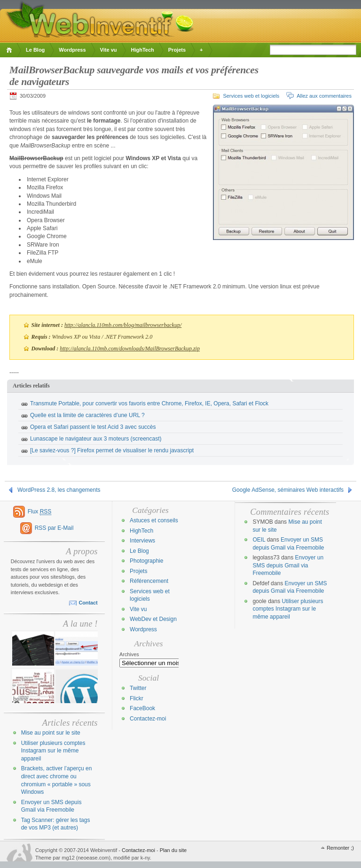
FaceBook (142, 708)
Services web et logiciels (251, 96)
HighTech (142, 50)
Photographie (146, 561)
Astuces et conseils (154, 520)
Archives (129, 654)
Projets (177, 50)
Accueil (11, 50)
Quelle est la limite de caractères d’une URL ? (87, 415)
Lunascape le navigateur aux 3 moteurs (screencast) (96, 439)
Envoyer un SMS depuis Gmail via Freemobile (288, 565)
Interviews (142, 541)
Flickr (137, 698)
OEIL (259, 540)
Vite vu (109, 50)
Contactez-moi (148, 719)
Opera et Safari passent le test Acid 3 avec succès (93, 427)
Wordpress (72, 50)
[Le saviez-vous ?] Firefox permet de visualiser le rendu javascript (112, 450)
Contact (88, 603)
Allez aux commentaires (324, 96)
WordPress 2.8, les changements (59, 490)
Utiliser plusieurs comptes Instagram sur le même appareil (53, 751)
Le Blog (35, 50)
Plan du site (173, 850)
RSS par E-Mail (54, 528)
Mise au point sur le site (51, 733)
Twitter (138, 688)
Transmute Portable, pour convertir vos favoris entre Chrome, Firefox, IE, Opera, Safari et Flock (149, 403)
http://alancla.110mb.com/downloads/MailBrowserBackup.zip (130, 349)
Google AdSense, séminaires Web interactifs (288, 490)
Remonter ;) (340, 848)
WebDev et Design (153, 619)
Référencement (149, 581)
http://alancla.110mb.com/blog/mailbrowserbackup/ (123, 325)
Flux (40, 512)
